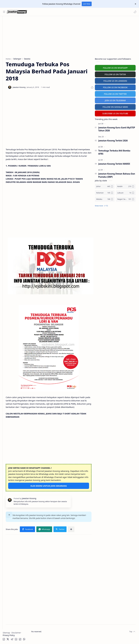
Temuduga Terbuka (12, 62)
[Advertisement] (16, 134)
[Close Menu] (135, 4)
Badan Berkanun (15, 38)
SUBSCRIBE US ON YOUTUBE (115, 113)
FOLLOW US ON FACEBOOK (115, 87)
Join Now (87, 4)
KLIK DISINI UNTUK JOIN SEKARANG (63, 484)
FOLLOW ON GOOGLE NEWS (115, 106)
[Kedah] (126, 186)
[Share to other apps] (52, 536)
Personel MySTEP (11, 57)
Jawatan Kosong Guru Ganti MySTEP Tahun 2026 (117, 128)
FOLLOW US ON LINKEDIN (115, 80)
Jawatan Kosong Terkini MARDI (114, 163)
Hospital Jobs (9, 73)
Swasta (11, 43)
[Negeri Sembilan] (126, 198)
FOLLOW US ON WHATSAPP (115, 67)
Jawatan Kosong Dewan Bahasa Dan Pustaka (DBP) (117, 175)
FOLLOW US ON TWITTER (115, 93)
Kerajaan (11, 32)
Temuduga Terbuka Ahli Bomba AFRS (114, 151)
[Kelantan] (105, 192)
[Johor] (105, 186)
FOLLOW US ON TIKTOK (115, 74)
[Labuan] (126, 192)
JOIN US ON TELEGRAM (115, 100)
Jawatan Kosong (48, 638)
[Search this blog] (56, 12)
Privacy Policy (9, 635)
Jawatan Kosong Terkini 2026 (113, 140)
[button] (134, 12)
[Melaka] (105, 198)
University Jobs (10, 68)
